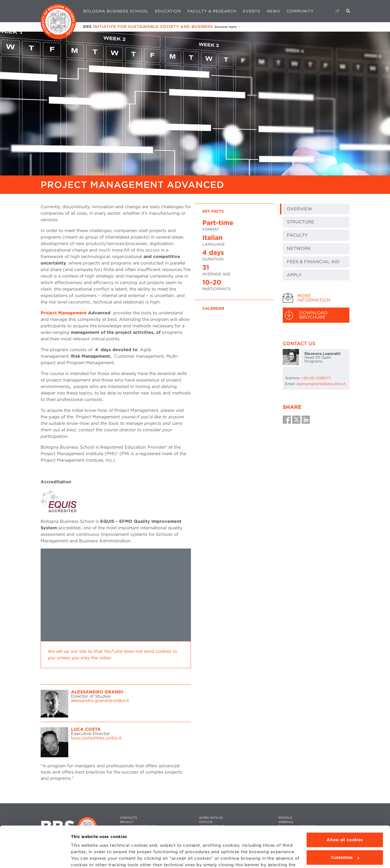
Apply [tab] (294, 275)
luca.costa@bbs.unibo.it (96, 738)
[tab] (316, 298)
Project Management (64, 313)
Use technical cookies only (345, 840)
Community (300, 11)
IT (338, 11)
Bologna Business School (116, 11)
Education (168, 11)
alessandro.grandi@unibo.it (100, 701)
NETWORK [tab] (299, 248)
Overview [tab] (300, 209)
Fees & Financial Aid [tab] (313, 262)
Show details (84, 857)
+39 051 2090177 (316, 378)
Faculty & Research (212, 11)
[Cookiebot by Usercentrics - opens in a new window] (35, 857)
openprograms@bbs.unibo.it (321, 384)
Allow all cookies (345, 805)
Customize (345, 822)
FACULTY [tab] (297, 235)
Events (252, 11)
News (273, 11)
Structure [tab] (300, 222)
